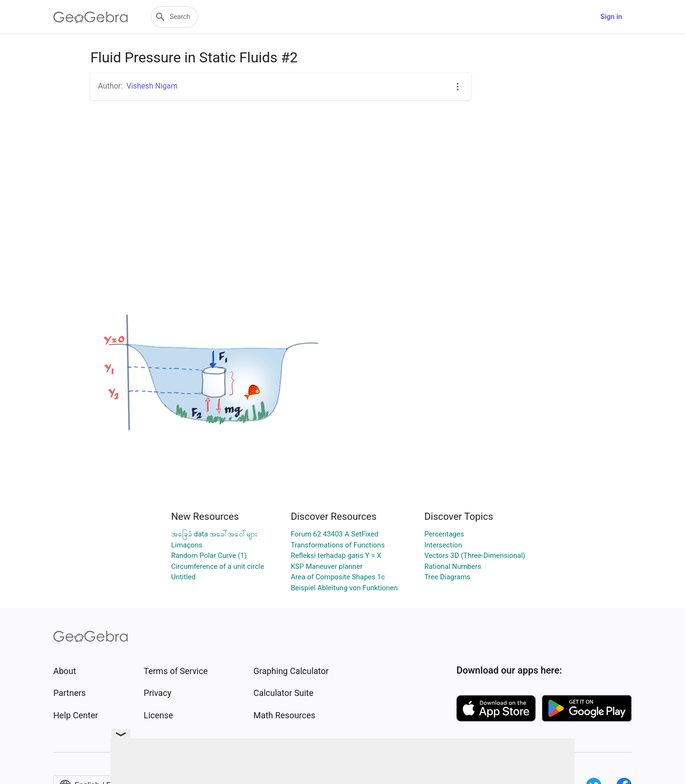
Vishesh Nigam (152, 86)
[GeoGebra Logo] (91, 17)
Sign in (611, 17)
